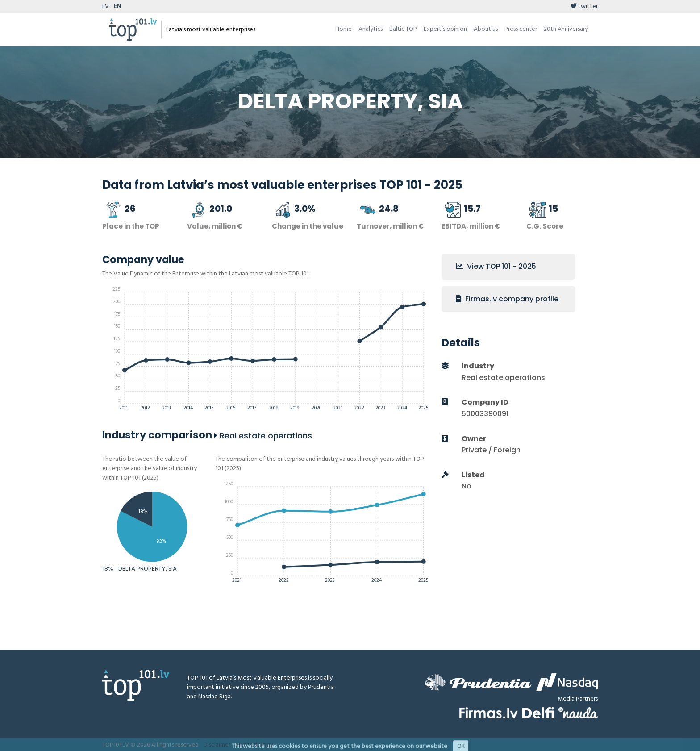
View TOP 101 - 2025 (496, 266)
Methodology (254, 745)
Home (344, 29)
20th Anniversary (566, 29)
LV (106, 6)
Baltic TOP (403, 29)
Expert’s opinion (445, 29)
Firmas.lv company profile (507, 299)
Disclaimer (217, 745)
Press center (521, 29)
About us (486, 29)
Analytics (371, 29)
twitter (584, 6)
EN (117, 6)
